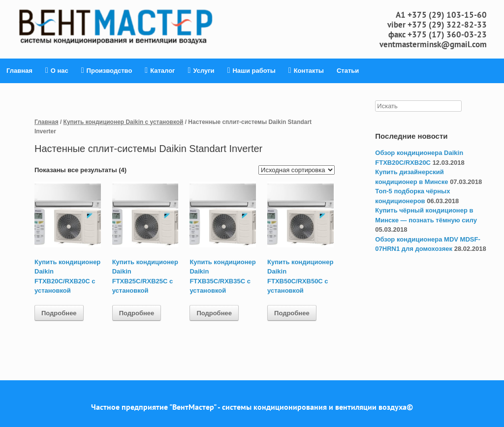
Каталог (160, 71)
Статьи (348, 71)
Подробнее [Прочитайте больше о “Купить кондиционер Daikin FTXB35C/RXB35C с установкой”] (214, 313)
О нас (57, 71)
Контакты (306, 71)
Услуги (201, 71)
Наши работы (252, 71)
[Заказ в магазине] (297, 170)
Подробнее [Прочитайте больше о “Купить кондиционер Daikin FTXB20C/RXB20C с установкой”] (59, 313)
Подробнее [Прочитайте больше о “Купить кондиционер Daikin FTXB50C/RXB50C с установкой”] (292, 313)
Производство (107, 71)
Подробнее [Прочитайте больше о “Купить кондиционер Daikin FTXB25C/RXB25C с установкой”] (137, 313)
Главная (19, 71)
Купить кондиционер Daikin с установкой (124, 122)
